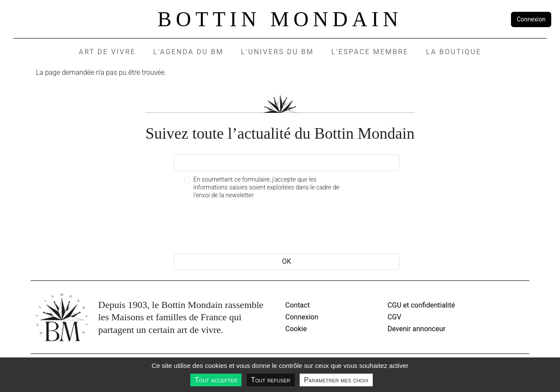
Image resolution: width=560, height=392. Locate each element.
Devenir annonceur (417, 329)
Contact (297, 305)
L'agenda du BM (188, 52)
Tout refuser (271, 380)
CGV (395, 317)
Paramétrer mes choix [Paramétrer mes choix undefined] (336, 380)
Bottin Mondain (280, 19)
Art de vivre (107, 52)
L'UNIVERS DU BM (277, 52)
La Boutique (454, 52)
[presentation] (240, 227)
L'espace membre (370, 52)
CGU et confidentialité (421, 305)
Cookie (296, 329)
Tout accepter (216, 380)
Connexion (531, 19)
